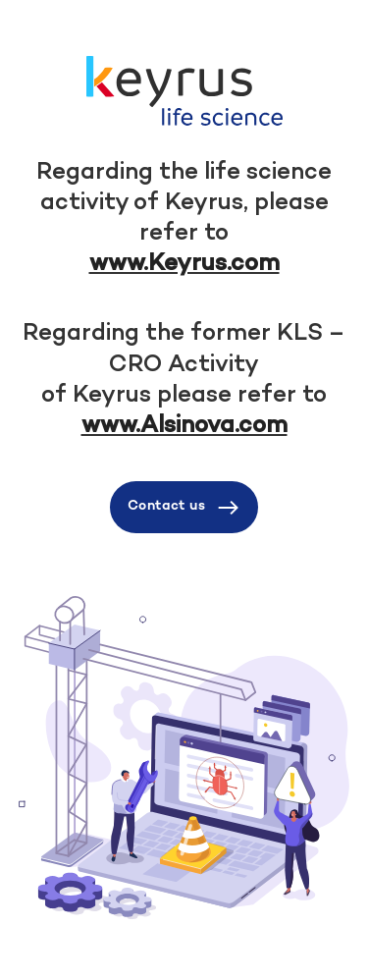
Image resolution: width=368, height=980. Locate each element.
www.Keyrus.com (184, 265)
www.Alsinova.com (184, 427)
